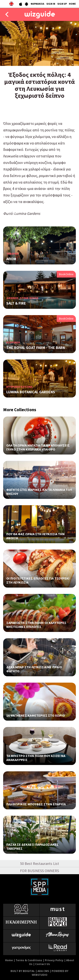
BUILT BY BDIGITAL (23, 971)
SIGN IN (51, 4)
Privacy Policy (54, 960)
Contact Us (43, 964)
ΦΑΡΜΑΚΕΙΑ (37, 4)
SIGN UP (62, 4)
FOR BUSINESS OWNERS (39, 871)
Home (9, 960)
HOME (72, 4)
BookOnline (66, 274)
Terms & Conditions (29, 960)
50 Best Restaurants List (39, 864)
